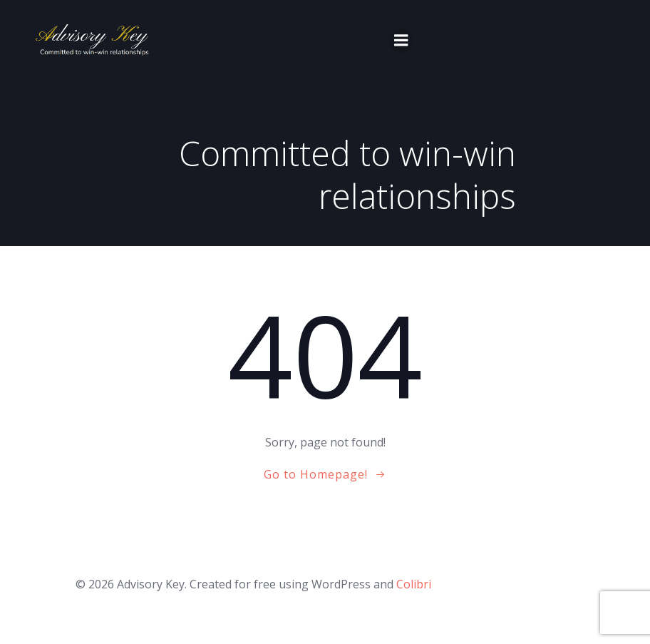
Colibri (414, 584)
